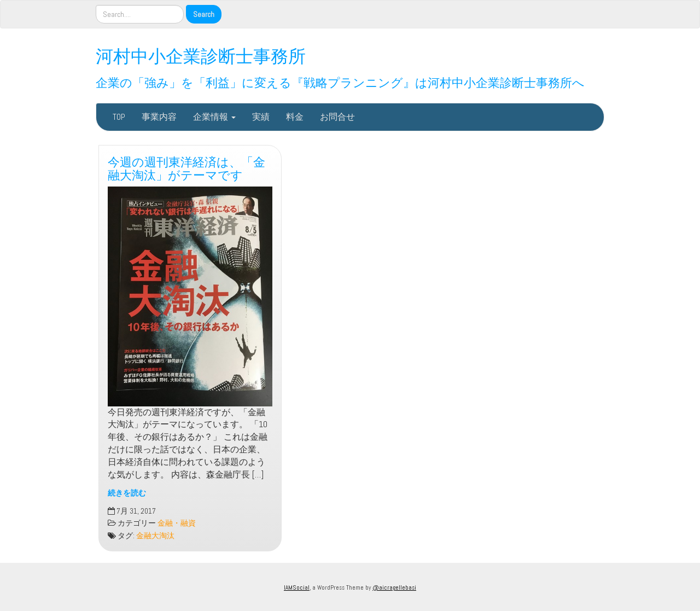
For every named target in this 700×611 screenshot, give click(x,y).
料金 (295, 117)
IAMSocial (297, 587)
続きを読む (127, 493)
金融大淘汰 (155, 536)
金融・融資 (177, 523)
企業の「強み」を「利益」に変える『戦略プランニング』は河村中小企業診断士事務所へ (340, 81)
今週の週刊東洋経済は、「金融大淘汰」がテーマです (186, 167)
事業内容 (159, 117)
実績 (261, 117)
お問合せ (337, 117)
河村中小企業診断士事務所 (201, 54)
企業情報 (214, 117)
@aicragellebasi (394, 587)
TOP (119, 117)
